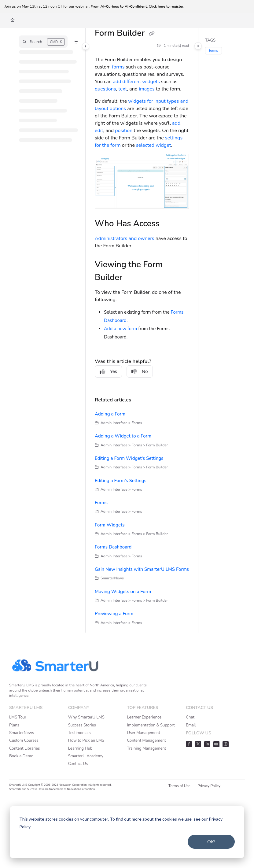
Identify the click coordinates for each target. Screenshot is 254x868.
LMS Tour (18, 717)
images (147, 89)
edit (99, 131)
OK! (211, 842)
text (123, 89)
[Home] (13, 20)
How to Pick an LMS (86, 741)
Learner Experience (144, 717)
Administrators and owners (125, 238)
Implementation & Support (151, 725)
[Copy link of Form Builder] (152, 34)
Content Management (147, 741)
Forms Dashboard (113, 547)
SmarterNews (22, 733)
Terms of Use (179, 786)
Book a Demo (21, 756)
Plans (14, 725)
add (176, 123)
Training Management (147, 748)
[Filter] (76, 42)
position (124, 131)
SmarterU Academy (86, 756)
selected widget (153, 145)
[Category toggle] (86, 46)
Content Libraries (24, 748)
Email (191, 725)
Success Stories (82, 725)
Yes (108, 371)
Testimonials (79, 733)
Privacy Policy (209, 786)
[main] (142, 330)
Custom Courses (24, 741)
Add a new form (120, 329)
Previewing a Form (114, 614)
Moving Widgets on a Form (123, 592)
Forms (101, 503)
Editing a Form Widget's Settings (129, 458)
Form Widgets (110, 525)
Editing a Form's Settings (121, 481)
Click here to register (166, 6)
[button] (43, 42)
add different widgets (136, 82)
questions (105, 89)
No (140, 371)
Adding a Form (110, 414)
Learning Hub (80, 748)
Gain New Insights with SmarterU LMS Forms (142, 569)
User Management (144, 733)
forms (118, 67)
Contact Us (78, 764)
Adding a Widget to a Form (123, 436)
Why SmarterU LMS (86, 717)
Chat (190, 717)
